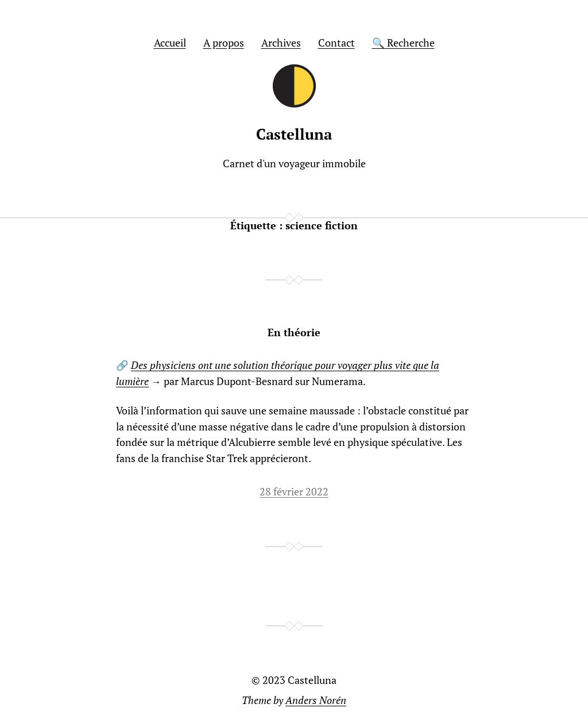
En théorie (294, 333)
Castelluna (294, 134)
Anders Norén (316, 700)
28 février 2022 (294, 492)
